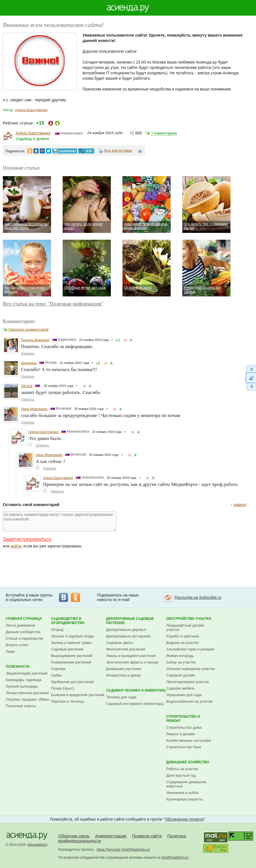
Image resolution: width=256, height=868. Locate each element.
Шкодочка (29, 363)
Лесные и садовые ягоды (73, 636)
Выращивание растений (72, 656)
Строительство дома (184, 727)
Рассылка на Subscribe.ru (198, 597)
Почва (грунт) (63, 688)
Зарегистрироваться (27, 539)
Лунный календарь (22, 686)
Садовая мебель (180, 688)
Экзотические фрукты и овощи (132, 662)
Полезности (18, 667)
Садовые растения (67, 649)
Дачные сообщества (23, 632)
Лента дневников (20, 625)
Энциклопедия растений (27, 673)
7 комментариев (164, 133)
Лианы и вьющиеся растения (131, 656)
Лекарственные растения (27, 693)
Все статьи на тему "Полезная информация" (53, 304)
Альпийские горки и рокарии (190, 649)
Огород (57, 630)
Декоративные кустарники (128, 636)
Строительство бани (184, 747)
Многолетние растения (126, 649)
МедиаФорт (38, 845)
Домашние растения (124, 669)
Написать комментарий (28, 329)
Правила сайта (147, 836)
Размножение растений (71, 662)
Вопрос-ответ (17, 645)
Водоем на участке (182, 643)
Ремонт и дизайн (181, 734)
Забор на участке (181, 662)
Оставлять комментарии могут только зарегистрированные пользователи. (60, 521)
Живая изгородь (180, 656)
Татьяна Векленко (35, 340)
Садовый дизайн (180, 675)
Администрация (111, 836)
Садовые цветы (119, 643)
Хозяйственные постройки (189, 740)
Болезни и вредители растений (78, 695)
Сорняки (58, 669)
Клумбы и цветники (183, 636)
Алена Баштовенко (31, 110)
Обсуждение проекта (184, 819)
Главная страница (24, 619)
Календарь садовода (24, 680)
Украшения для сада (184, 695)
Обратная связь (74, 836)
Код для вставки (118, 150)
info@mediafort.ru (175, 858)
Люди (10, 651)
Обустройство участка (189, 619)
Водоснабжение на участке (189, 701)
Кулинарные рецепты (184, 799)
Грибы (56, 675)
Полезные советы (21, 706)
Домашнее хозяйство (188, 762)
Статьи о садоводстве (25, 638)
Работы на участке (182, 769)
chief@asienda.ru (136, 850)
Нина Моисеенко (34, 409)
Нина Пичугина (108, 850)
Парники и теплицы (68, 701)
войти (16, 546)
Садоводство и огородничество (68, 621)
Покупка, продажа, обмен (27, 699)
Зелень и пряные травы (71, 643)
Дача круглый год (181, 775)
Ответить (28, 353)
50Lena (27, 386)
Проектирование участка (187, 682)
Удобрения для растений (72, 682)
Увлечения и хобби (182, 793)
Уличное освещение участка (190, 669)
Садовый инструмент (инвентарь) (135, 704)
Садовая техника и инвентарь (136, 690)
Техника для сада (121, 697)
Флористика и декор (123, 675)
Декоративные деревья (126, 630)
